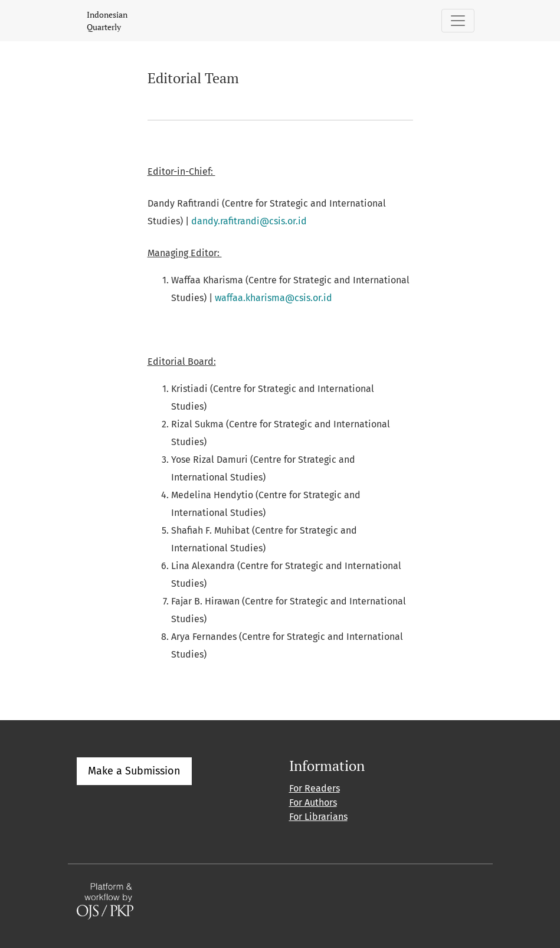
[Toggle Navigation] (458, 21)
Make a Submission (134, 771)
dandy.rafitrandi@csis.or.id (249, 221)
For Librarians (318, 817)
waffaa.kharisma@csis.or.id (274, 298)
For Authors (313, 802)
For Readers (315, 788)
